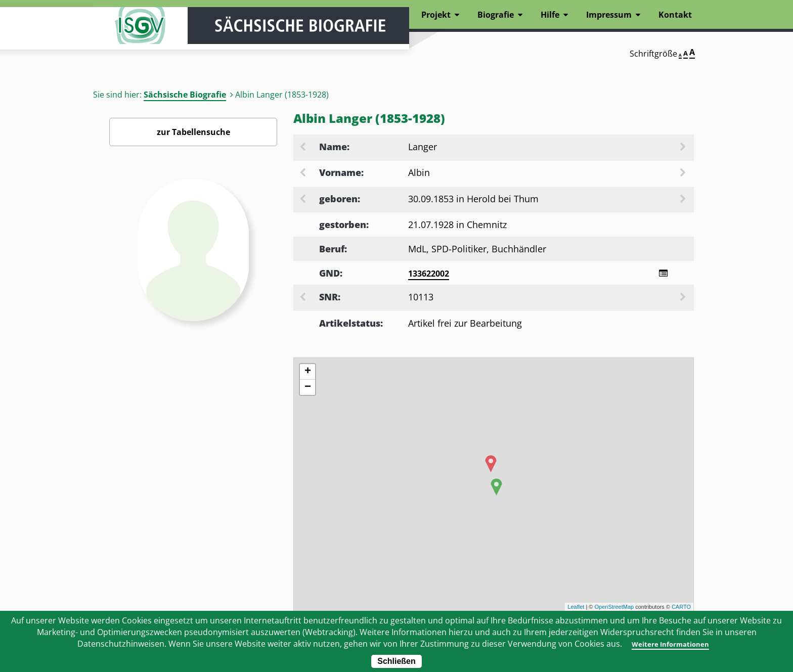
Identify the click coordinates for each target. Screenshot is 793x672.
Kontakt (675, 15)
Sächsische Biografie (185, 95)
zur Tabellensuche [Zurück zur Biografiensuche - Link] (193, 132)
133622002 (429, 274)
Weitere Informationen (670, 644)
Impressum (609, 15)
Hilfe (550, 15)
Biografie (496, 15)
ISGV (123, 36)
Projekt (436, 15)
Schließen (396, 661)
